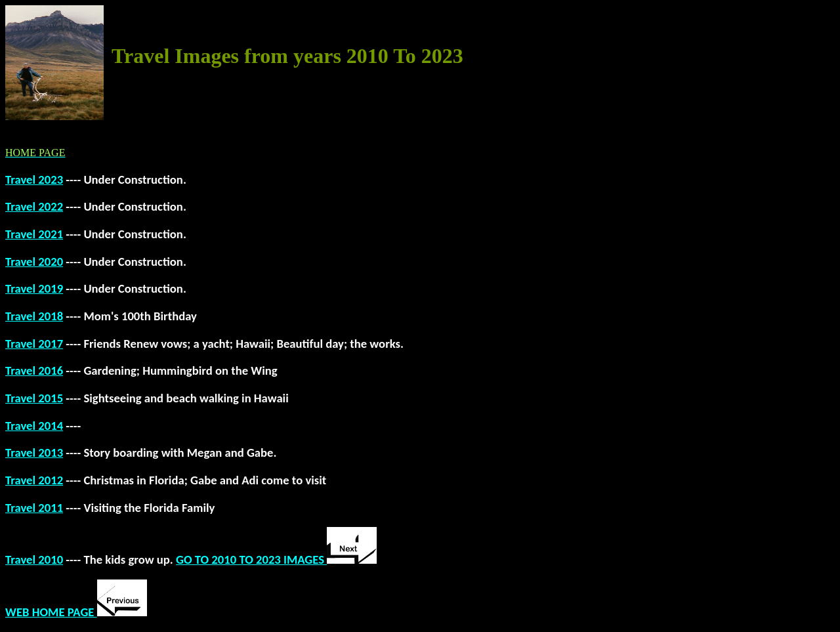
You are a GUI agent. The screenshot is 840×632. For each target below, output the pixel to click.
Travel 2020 (34, 262)
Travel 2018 (34, 316)
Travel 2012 (34, 480)
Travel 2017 (34, 344)
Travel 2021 (34, 234)
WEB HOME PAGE (76, 612)
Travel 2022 (34, 206)
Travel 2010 (34, 559)
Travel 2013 (34, 453)
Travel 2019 (34, 288)
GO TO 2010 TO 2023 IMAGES (276, 559)
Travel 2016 (34, 370)
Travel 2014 (34, 426)
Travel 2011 (34, 508)
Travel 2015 (34, 398)
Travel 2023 (34, 179)
